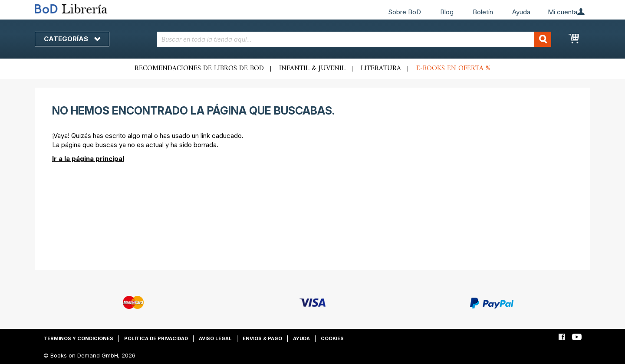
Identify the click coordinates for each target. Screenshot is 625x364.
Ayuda (521, 12)
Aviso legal (215, 338)
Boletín (483, 12)
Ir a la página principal (88, 159)
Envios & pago (262, 338)
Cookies (332, 338)
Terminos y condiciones (78, 338)
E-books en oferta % (453, 69)
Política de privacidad (156, 338)
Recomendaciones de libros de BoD (199, 69)
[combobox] (354, 39)
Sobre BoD (405, 12)
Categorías (72, 39)
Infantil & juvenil (312, 69)
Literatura (381, 69)
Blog (447, 12)
